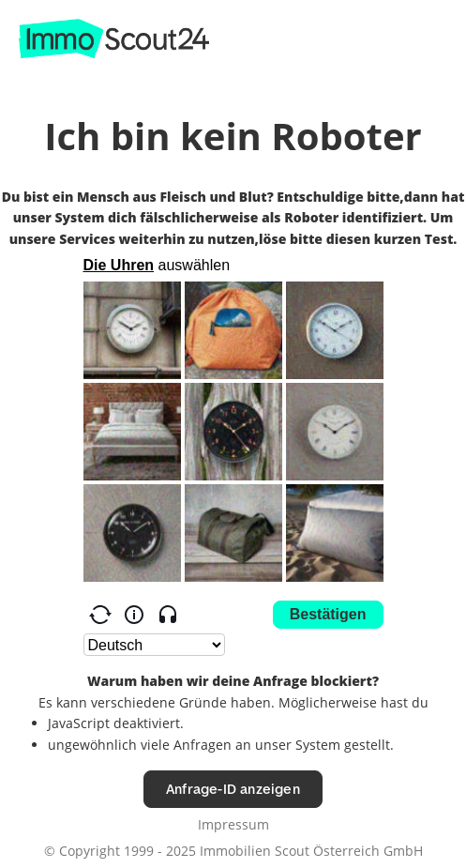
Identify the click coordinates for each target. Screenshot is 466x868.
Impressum (233, 824)
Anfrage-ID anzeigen (233, 789)
